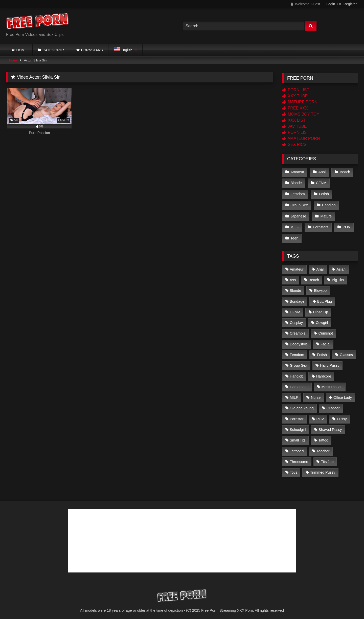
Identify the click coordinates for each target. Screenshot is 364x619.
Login (331, 4)
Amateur (297, 172)
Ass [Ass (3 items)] (293, 277)
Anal (322, 172)
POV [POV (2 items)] (320, 416)
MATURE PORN (300, 102)
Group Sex (299, 204)
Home (13, 60)
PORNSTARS (92, 50)
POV (346, 225)
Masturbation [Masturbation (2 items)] (332, 384)
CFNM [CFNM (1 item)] (295, 309)
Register (350, 4)
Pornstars (321, 225)
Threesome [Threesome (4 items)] (299, 459)
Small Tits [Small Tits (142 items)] (298, 438)
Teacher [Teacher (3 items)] (323, 448)
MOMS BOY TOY (301, 114)
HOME (22, 50)
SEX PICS (294, 145)
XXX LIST (294, 120)
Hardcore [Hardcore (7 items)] (324, 373)
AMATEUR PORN (301, 138)
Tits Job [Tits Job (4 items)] (327, 459)
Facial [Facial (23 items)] (325, 342)
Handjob (329, 204)
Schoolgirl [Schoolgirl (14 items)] (298, 427)
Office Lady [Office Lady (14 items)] (343, 395)
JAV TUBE (294, 126)
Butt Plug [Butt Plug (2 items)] (325, 299)
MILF (295, 225)
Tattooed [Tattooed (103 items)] (297, 448)
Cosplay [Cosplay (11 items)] (296, 320)
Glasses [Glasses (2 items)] (346, 352)
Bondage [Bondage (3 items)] (297, 299)
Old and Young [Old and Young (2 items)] (302, 406)
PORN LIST (296, 90)
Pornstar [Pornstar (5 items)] (297, 416)
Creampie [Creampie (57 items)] (298, 331)
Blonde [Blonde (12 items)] (295, 288)
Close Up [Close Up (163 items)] (321, 309)
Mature (326, 215)
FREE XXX (295, 108)
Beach (344, 172)
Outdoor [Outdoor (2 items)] (333, 406)
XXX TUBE (295, 96)
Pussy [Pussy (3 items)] (342, 416)
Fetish (324, 193)
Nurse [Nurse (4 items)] (316, 395)
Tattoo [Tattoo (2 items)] (323, 438)
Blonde (296, 183)
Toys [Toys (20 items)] (293, 470)
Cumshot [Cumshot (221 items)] (326, 331)
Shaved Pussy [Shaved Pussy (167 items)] (330, 427)
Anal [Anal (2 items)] (320, 267)
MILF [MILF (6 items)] (294, 395)
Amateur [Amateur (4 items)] (297, 267)
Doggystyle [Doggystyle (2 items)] (299, 342)
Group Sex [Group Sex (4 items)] (298, 363)
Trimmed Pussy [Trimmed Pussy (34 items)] (323, 470)
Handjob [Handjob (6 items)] (297, 373)
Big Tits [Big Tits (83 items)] (338, 277)
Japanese (298, 215)
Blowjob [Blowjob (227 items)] (320, 288)
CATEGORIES (54, 50)
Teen (294, 236)
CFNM (321, 183)
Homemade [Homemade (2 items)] (299, 384)
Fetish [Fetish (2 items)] (322, 352)
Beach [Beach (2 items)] (314, 277)
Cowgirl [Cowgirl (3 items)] (322, 320)
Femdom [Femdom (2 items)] (297, 352)
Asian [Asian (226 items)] (341, 267)
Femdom (298, 193)
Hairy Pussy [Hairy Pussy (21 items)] (330, 363)
